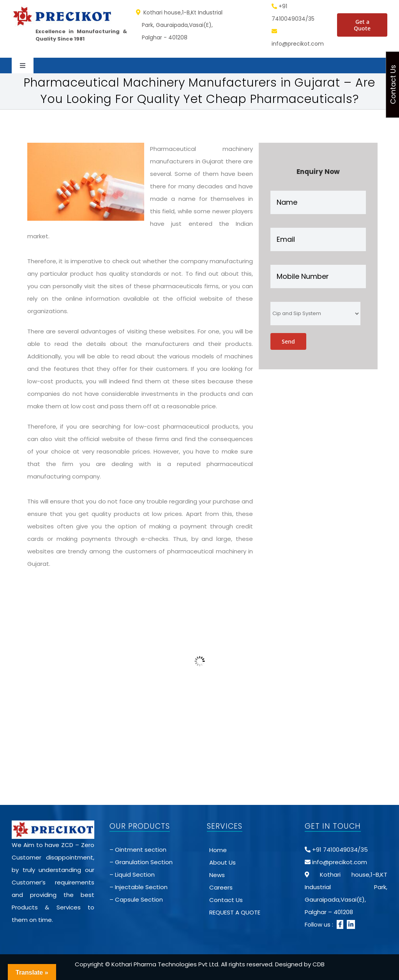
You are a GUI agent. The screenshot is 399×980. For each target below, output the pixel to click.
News (217, 875)
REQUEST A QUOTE (235, 912)
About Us (222, 862)
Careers (221, 887)
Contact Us (226, 900)
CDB (319, 964)
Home (218, 850)
